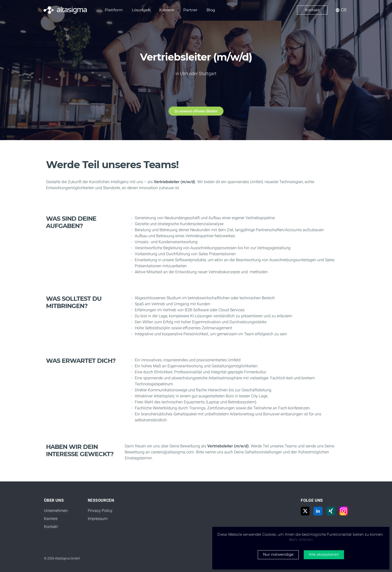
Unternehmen (56, 511)
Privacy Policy (100, 511)
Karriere (51, 519)
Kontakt (51, 527)
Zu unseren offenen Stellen (196, 111)
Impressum (98, 519)
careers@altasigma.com (172, 452)
